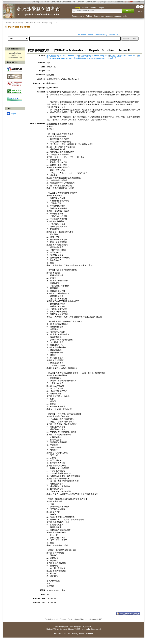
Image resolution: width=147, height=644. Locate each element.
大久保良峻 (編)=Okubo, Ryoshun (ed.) (90, 58)
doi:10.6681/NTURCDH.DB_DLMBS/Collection (73, 634)
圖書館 (65, 627)
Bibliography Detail (50, 23)
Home (138, 2)
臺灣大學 (59, 627)
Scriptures (98, 16)
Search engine (78, 16)
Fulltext (89, 16)
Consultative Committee (61, 2)
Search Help (114, 35)
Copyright (102, 2)
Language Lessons (113, 16)
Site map (36, 2)
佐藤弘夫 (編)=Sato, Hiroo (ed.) (123, 56)
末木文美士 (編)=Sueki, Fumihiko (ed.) (63, 56)
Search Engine (19, 23)
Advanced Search (85, 35)
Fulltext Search (34, 23)
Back (140, 11)
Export (14, 113)
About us (45, 2)
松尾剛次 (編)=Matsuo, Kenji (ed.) (95, 56)
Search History (101, 35)
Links (125, 16)
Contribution (91, 2)
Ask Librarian (78, 2)
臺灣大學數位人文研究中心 (81, 627)
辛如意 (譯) (113, 58)
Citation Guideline (116, 2)
